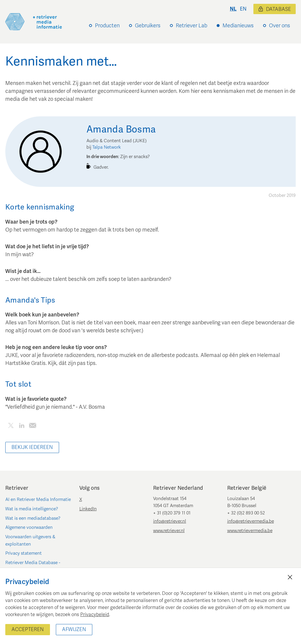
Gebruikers (148, 26)
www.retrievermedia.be (250, 531)
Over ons (280, 26)
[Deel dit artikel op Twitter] (11, 426)
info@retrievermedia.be (251, 521)
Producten (107, 26)
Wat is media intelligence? (32, 509)
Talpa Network (107, 147)
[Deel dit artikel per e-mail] (32, 426)
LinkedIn (88, 509)
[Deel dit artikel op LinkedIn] (22, 426)
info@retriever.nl (170, 521)
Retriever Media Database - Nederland (33, 566)
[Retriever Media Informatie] (34, 22)
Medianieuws (238, 26)
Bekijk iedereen (32, 447)
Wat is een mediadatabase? (33, 518)
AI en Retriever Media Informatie (38, 499)
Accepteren (28, 629)
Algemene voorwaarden (29, 527)
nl (233, 9)
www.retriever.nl (169, 531)
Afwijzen (74, 629)
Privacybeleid (95, 615)
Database (275, 9)
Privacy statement (24, 553)
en (243, 9)
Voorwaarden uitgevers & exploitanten (30, 540)
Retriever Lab (192, 26)
